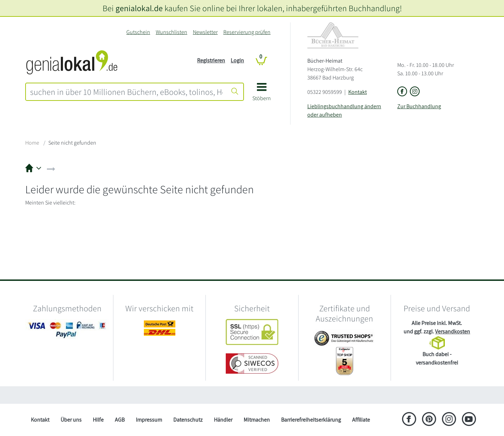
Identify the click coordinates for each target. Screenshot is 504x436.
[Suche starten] (235, 92)
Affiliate (361, 420)
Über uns (71, 420)
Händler (223, 420)
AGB (120, 420)
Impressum (149, 420)
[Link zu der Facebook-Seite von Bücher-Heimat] (402, 92)
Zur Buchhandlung (419, 106)
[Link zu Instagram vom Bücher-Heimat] (415, 92)
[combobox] (126, 92)
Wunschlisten (171, 32)
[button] (262, 94)
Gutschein (138, 32)
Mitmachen (257, 420)
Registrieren (211, 60)
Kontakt (358, 92)
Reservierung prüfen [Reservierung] (247, 32)
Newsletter (205, 32)
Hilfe (98, 420)
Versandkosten (453, 331)
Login (237, 60)
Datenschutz (188, 420)
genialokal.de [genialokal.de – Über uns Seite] (139, 8)
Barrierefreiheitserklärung (311, 420)
